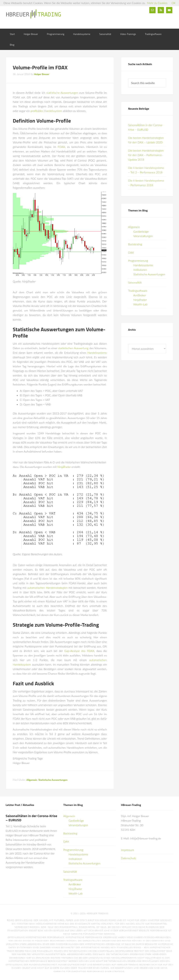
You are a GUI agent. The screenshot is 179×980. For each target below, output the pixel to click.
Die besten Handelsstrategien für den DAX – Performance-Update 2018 (146, 155)
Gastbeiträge (141, 231)
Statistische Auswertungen (53, 780)
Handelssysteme (143, 265)
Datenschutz (129, 858)
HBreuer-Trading (34, 14)
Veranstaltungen (143, 236)
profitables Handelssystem (46, 111)
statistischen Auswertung (73, 348)
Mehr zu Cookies (157, 3)
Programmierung (138, 261)
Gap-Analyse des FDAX (79, 651)
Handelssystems (97, 353)
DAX (131, 252)
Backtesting (135, 244)
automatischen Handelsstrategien (47, 588)
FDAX (61, 147)
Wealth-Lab (140, 304)
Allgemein (32, 780)
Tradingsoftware (138, 291)
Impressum (128, 850)
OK (173, 3)
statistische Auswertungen (62, 93)
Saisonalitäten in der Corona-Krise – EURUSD (31, 818)
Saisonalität (135, 282)
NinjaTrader (64, 467)
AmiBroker (140, 295)
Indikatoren (140, 270)
